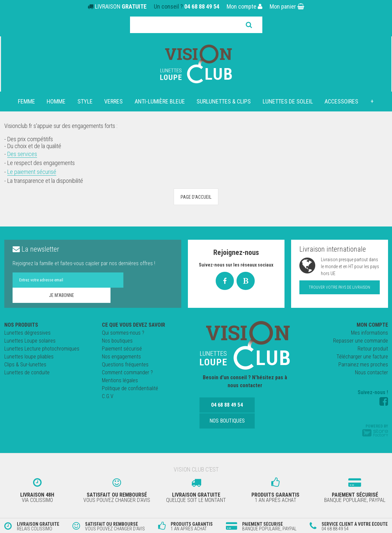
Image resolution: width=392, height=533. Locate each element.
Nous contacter (371, 372)
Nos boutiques (117, 341)
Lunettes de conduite (27, 372)
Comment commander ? (127, 372)
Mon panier (287, 6)
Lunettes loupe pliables (29, 357)
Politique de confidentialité (130, 388)
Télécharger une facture (362, 357)
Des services (22, 154)
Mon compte (244, 6)
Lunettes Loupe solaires (30, 341)
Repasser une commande (361, 341)
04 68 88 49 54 (202, 6)
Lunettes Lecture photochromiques (42, 349)
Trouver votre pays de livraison (339, 287)
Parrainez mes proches (363, 365)
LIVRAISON (121, 6)
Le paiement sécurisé (32, 172)
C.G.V (108, 396)
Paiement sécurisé (122, 349)
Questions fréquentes (125, 365)
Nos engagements (121, 357)
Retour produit (373, 349)
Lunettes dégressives (27, 333)
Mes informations (370, 333)
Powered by (375, 430)
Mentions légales (120, 380)
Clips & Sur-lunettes (25, 365)
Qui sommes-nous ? (123, 333)
